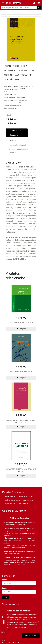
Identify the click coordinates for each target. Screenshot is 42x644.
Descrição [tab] (13, 140)
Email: (5, 588)
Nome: (5, 579)
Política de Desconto (13, 500)
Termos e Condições (25, 496)
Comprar (17, 131)
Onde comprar (10, 496)
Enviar (6, 597)
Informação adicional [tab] (17, 145)
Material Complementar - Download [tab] (19, 151)
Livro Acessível (23, 504)
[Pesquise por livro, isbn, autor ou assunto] (19, 8)
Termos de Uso (28, 500)
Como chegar (10, 504)
